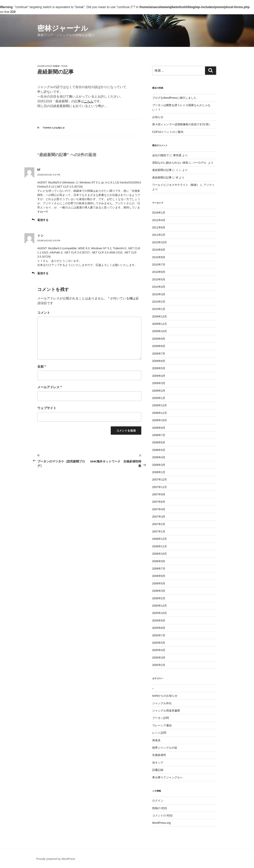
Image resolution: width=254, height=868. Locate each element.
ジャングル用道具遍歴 (166, 711)
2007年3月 (159, 517)
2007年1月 (159, 531)
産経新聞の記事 (162, 170)
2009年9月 (159, 339)
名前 (42, 367)
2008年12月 (160, 405)
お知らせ (158, 117)
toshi (64, 66)
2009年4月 (159, 376)
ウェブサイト (47, 408)
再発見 (156, 740)
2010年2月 (159, 302)
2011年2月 (159, 235)
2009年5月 (159, 368)
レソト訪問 (159, 733)
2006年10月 (160, 554)
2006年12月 (160, 539)
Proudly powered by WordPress (56, 859)
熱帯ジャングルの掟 (165, 748)
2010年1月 (159, 309)
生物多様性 (159, 755)
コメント (44, 313)
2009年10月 (160, 331)
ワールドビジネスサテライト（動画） (176, 185)
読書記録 (158, 770)
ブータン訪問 (161, 718)
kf (39, 170)
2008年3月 (159, 465)
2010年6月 (159, 272)
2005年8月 (159, 628)
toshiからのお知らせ (54, 128)
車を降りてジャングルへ (167, 777)
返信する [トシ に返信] (43, 273)
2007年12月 (160, 480)
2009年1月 (159, 398)
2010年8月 (159, 257)
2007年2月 (159, 524)
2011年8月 (159, 227)
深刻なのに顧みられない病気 (170, 163)
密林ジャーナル (63, 28)
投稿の (160, 808)
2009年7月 (159, 354)
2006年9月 (159, 561)
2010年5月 (159, 279)
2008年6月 (159, 442)
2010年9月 (159, 250)
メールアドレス (50, 387)
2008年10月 (160, 420)
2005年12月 (160, 606)
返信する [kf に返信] (43, 220)
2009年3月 (159, 383)
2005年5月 (159, 643)
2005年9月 (159, 621)
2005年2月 (159, 665)
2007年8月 (159, 502)
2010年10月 (160, 242)
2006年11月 (160, 546)
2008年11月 (160, 413)
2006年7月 (159, 569)
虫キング (158, 762)
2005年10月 (160, 613)
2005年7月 (159, 635)
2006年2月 (159, 598)
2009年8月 (159, 346)
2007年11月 (160, 487)
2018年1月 (159, 213)
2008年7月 (159, 435)
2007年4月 (159, 509)
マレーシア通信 (162, 725)
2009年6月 (159, 361)
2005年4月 (159, 650)
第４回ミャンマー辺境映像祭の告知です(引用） (182, 124)
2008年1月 (159, 472)
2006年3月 (159, 591)
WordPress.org (161, 823)
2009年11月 (160, 324)
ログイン (158, 801)
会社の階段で (161, 155)
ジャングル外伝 (162, 703)
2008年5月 (159, 450)
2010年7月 (159, 265)
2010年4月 (159, 287)
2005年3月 (159, 658)
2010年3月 (159, 294)
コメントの (162, 815)
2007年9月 (159, 494)
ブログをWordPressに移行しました (174, 98)
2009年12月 (160, 317)
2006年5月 (159, 583)
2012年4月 (159, 220)
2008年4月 (159, 457)
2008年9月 (159, 428)
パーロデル (200, 163)
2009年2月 (159, 391)
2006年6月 (159, 576)
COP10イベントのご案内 (168, 132)
